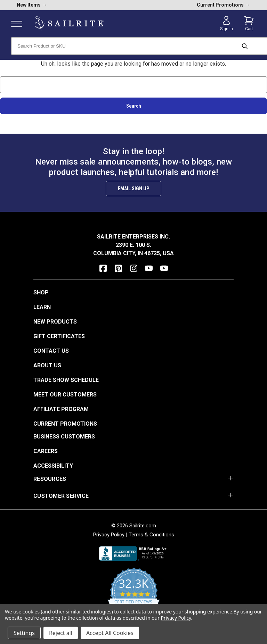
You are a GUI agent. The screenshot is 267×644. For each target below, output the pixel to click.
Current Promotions (65, 424)
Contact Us (51, 351)
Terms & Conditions (151, 535)
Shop (41, 292)
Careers (46, 451)
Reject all (61, 633)
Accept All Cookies (110, 633)
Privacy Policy (109, 535)
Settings (24, 633)
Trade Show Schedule (66, 380)
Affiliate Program (61, 409)
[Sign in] (226, 24)
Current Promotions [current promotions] (224, 5)
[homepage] (70, 23)
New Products (55, 322)
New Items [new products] (32, 5)
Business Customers (64, 437)
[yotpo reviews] (134, 595)
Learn (42, 307)
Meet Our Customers (65, 395)
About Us (47, 365)
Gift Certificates (59, 336)
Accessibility (53, 466)
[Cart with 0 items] (249, 24)
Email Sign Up (133, 189)
